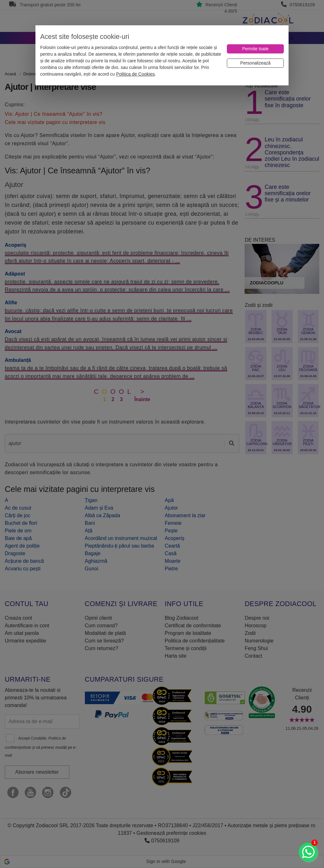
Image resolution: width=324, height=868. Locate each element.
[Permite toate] (255, 49)
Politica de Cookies (135, 74)
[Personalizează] (255, 63)
